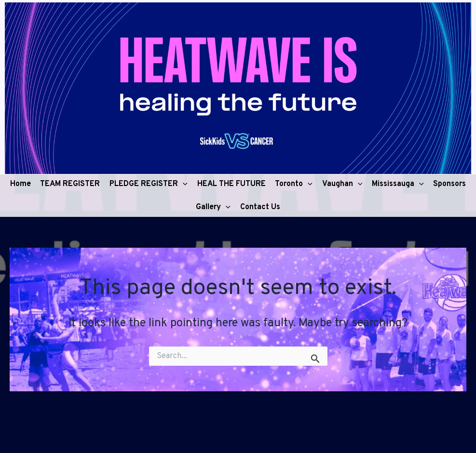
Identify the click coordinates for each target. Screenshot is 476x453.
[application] (183, 184)
